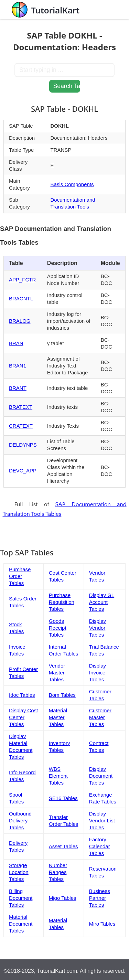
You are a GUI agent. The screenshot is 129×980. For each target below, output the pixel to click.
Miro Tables (102, 924)
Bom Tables (62, 695)
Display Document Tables (101, 776)
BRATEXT (21, 407)
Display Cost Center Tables (23, 717)
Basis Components (72, 184)
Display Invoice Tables (98, 673)
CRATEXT (21, 426)
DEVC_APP (23, 471)
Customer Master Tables (100, 717)
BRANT (18, 388)
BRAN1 (18, 366)
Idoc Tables (22, 695)
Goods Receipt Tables (58, 628)
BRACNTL (21, 299)
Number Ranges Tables (58, 872)
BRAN (16, 343)
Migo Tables (63, 898)
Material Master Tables (58, 717)
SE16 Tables (63, 798)
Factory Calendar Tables (100, 846)
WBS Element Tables (58, 776)
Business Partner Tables (100, 898)
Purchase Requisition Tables (62, 602)
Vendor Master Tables (57, 673)
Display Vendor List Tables (102, 821)
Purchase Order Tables (20, 576)
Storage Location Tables (19, 872)
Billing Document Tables (21, 898)
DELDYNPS (23, 445)
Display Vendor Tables (98, 628)
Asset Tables (63, 846)
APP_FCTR (22, 280)
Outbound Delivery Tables (20, 821)
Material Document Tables (21, 924)
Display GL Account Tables (102, 602)
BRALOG (20, 321)
